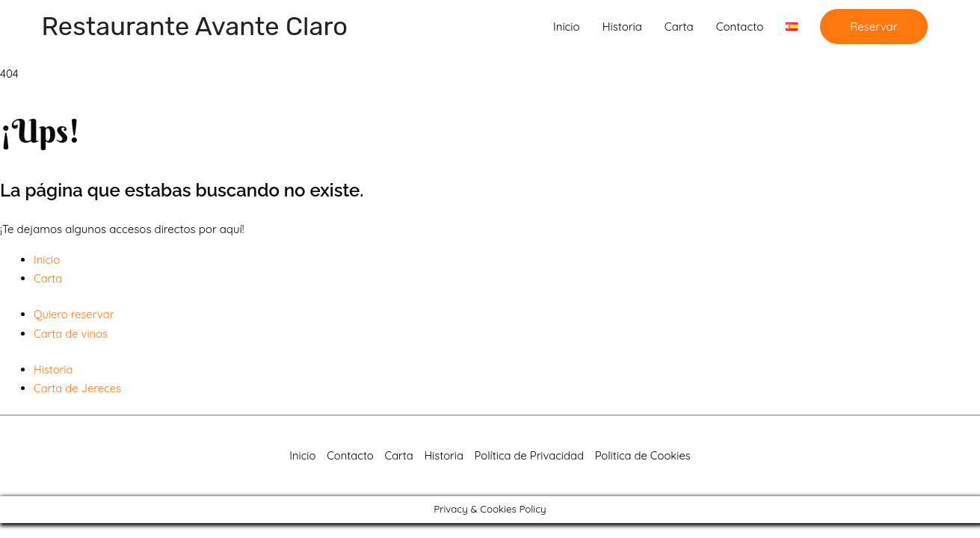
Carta (679, 27)
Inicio (567, 27)
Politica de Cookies (645, 456)
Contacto (740, 27)
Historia (622, 27)
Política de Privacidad (530, 456)
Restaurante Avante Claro (197, 27)
